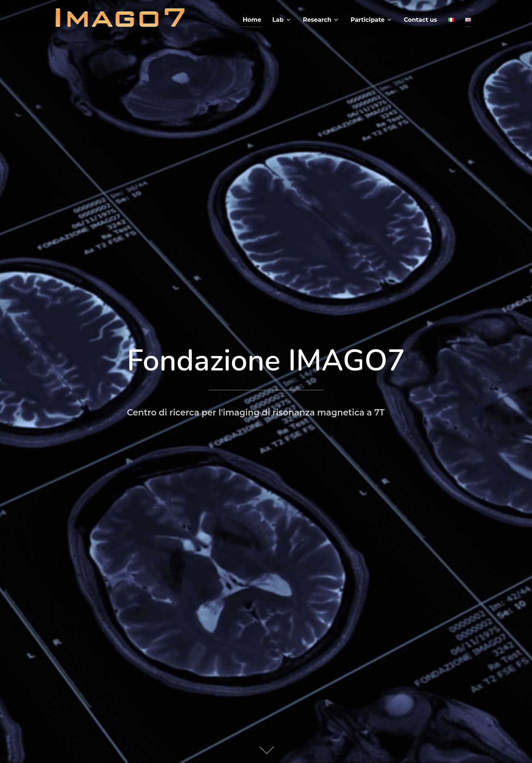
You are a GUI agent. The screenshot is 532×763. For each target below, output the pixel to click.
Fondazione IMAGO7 (266, 361)
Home (252, 20)
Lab (282, 20)
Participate (372, 20)
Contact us (420, 20)
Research (321, 20)
